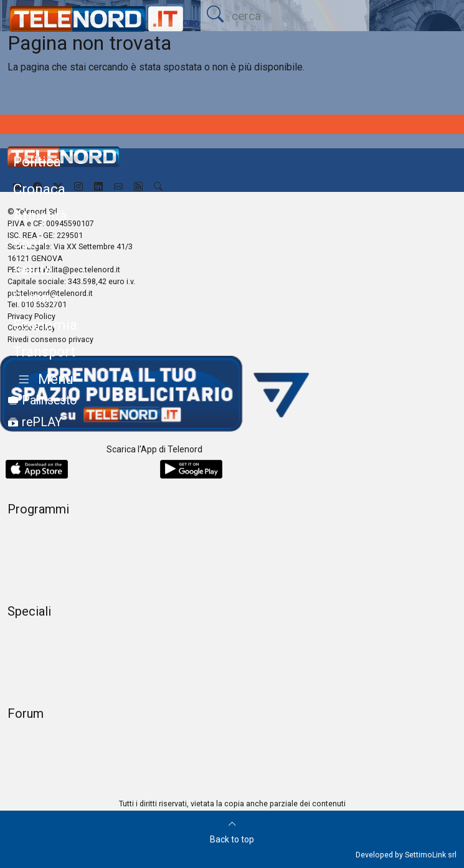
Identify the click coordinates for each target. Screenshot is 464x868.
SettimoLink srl (431, 855)
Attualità (40, 216)
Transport (44, 351)
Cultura (36, 297)
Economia (45, 325)
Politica (37, 161)
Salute (33, 270)
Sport (31, 243)
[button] (43, 380)
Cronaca (39, 189)
